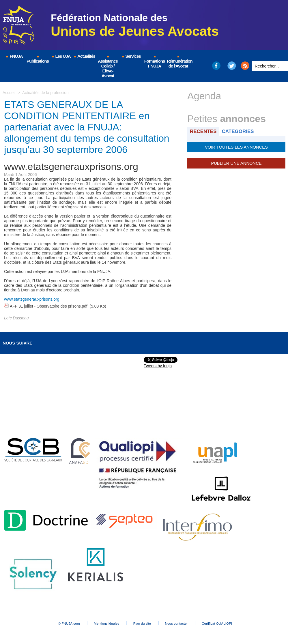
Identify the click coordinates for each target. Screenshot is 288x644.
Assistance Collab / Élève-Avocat (108, 67)
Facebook (216, 66)
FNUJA (14, 56)
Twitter (232, 66)
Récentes (204, 131)
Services (131, 56)
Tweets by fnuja (158, 365)
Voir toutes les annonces (236, 147)
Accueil (9, 93)
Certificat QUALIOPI (224, 623)
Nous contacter (180, 623)
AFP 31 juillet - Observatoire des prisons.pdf (49, 306)
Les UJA (61, 56)
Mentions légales (104, 623)
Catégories (239, 131)
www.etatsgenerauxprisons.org (32, 299)
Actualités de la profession (46, 93)
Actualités (84, 56)
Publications (38, 60)
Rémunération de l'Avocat (178, 62)
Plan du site (142, 623)
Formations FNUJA (155, 62)
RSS (245, 66)
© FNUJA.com (63, 623)
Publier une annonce (236, 163)
